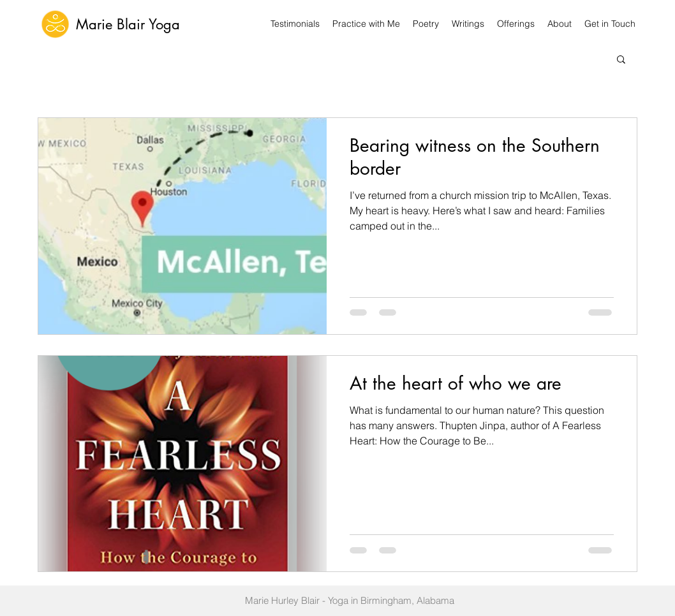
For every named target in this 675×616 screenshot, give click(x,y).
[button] (621, 60)
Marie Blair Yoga (128, 24)
